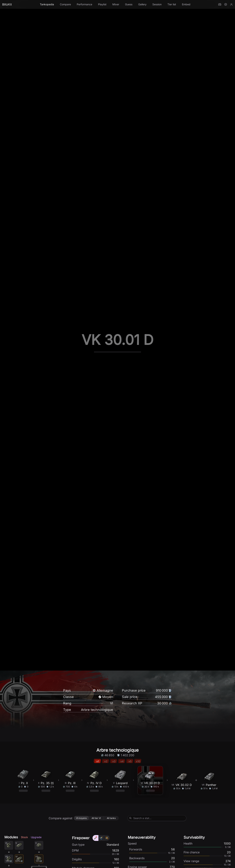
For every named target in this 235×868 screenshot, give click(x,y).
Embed (186, 4)
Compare (65, 4)
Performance (84, 4)
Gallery (142, 4)
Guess (129, 4)
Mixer (116, 4)
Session (157, 4)
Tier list (172, 4)
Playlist (102, 4)
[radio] (81, 850)
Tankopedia (47, 4)
